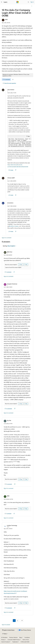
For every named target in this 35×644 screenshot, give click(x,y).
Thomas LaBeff (11, 178)
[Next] (22, 621)
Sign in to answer (6, 625)
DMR (8, 496)
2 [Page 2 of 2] (18, 621)
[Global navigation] (2, 2)
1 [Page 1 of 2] (14, 621)
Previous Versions (13, 637)
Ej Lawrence (10, 203)
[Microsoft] (18, 2)
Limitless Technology (12, 525)
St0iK (6, 19)
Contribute (27, 637)
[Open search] (28, 2)
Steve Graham (11, 90)
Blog (20, 637)
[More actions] (32, 6)
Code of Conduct (5, 642)
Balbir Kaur (10, 252)
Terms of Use (26, 640)
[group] (19, 143)
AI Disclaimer (4, 637)
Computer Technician (12, 284)
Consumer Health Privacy (14, 640)
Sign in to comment (7, 238)
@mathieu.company (14, 226)
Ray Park (9, 420)
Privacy (3, 640)
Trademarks (15, 642)
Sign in (32, 2)
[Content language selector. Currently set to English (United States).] (8, 630)
